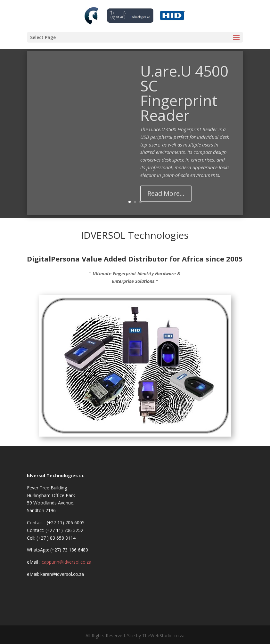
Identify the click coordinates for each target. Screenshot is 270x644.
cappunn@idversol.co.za (66, 562)
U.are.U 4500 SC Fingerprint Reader (179, 106)
